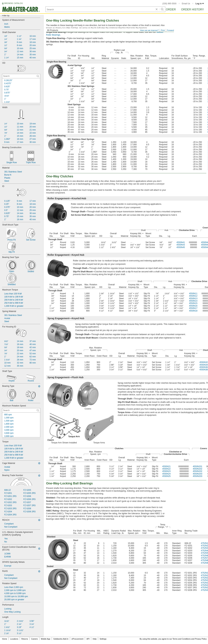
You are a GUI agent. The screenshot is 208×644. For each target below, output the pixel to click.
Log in (200, 4)
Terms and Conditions (182, 639)
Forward (170, 30)
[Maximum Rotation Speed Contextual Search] (21, 410)
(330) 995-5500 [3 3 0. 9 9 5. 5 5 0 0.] (169, 4)
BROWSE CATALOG (14, 3)
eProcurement (78, 639)
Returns (25, 639)
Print (163, 30)
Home (5, 639)
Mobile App (46, 639)
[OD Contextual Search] (21, 76)
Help (95, 639)
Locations (14, 639)
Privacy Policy (201, 639)
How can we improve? (149, 30)
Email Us (186, 4)
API (88, 639)
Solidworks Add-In (61, 639)
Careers (34, 639)
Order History (192, 9)
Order (171, 9)
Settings (103, 639)
